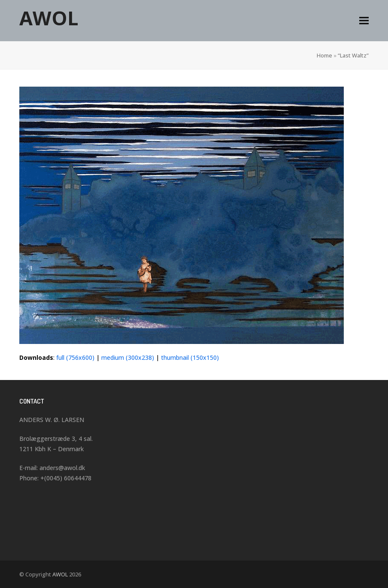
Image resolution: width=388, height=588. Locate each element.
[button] (364, 21)
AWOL (49, 18)
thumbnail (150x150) (190, 357)
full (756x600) (75, 357)
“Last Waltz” (353, 55)
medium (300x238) (128, 357)
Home (324, 55)
